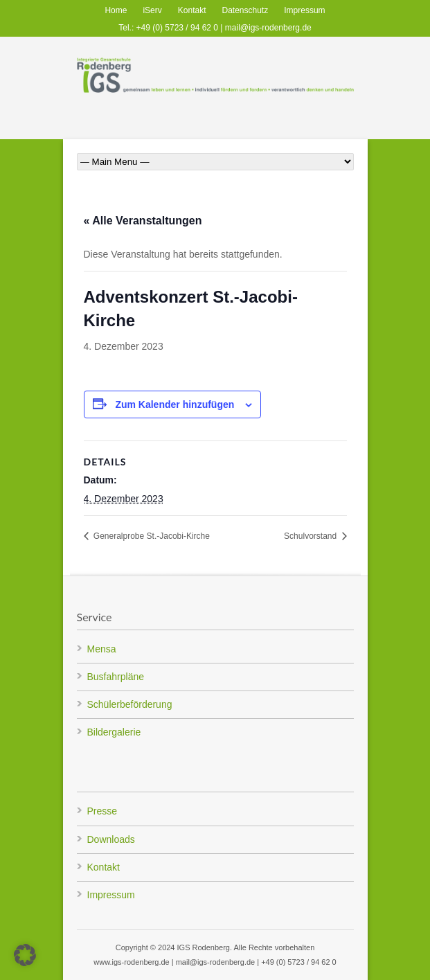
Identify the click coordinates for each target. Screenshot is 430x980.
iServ (152, 10)
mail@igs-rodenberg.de (268, 28)
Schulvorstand (311, 536)
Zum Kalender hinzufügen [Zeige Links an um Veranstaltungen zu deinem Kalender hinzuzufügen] (174, 404)
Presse (102, 811)
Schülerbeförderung (130, 704)
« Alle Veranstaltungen (143, 221)
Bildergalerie (114, 732)
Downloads (111, 839)
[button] (25, 955)
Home (116, 10)
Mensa (102, 649)
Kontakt (192, 10)
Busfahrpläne (116, 677)
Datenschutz (245, 10)
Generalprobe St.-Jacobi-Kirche (151, 536)
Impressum (304, 10)
